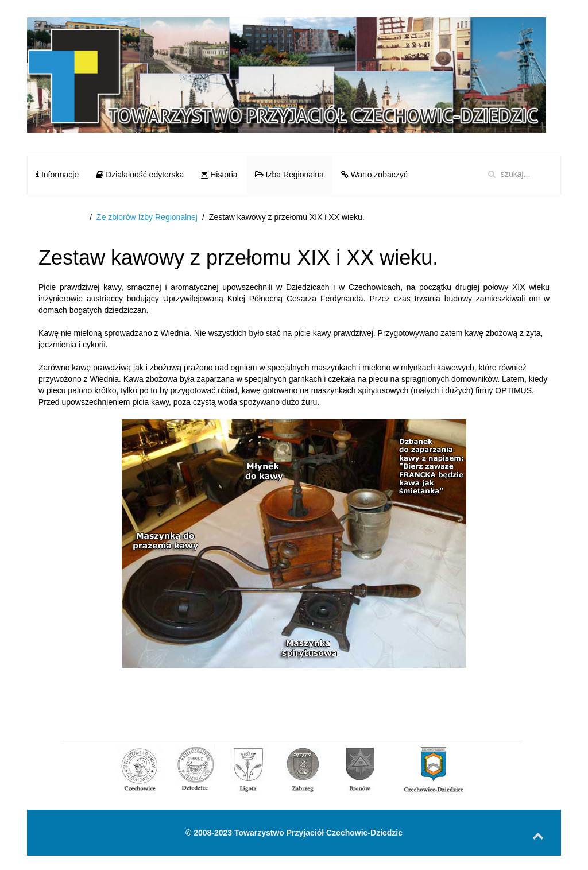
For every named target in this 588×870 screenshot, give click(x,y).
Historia (219, 175)
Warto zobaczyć (374, 175)
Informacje (57, 175)
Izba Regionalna (289, 175)
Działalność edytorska (140, 175)
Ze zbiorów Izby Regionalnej (147, 217)
